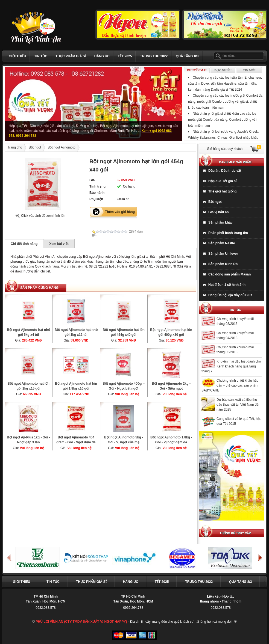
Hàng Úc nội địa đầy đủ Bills (230, 295)
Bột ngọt (35, 147)
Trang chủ (15, 147)
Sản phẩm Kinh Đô (223, 264)
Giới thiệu (17, 56)
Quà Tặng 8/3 (187, 56)
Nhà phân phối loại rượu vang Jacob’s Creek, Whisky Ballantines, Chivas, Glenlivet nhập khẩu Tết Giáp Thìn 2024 (223, 138)
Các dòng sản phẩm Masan (229, 274)
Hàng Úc (102, 56)
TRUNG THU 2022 (154, 56)
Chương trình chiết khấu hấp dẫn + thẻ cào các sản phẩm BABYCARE (230, 385)
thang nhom (210, 601)
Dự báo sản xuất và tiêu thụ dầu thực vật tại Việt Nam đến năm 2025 (238, 405)
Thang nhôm (232, 601)
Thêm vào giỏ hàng (120, 212)
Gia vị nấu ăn (219, 212)
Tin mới (249, 70)
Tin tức (41, 56)
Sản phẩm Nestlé (222, 243)
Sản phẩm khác (220, 222)
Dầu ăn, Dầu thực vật (225, 171)
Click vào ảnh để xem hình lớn (43, 216)
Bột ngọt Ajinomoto (61, 147)
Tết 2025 (125, 56)
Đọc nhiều (223, 70)
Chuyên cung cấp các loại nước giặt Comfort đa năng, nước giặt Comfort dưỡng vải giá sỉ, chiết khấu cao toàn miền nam (225, 102)
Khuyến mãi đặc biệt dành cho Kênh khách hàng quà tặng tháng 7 (231, 366)
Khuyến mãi (197, 70)
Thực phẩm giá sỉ (71, 56)
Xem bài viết (59, 244)
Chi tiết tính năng (24, 244)
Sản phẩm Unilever (223, 254)
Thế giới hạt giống (222, 191)
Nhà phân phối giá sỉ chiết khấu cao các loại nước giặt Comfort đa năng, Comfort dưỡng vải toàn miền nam (223, 120)
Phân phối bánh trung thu (228, 233)
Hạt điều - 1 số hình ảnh (227, 285)
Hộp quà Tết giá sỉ (222, 181)
